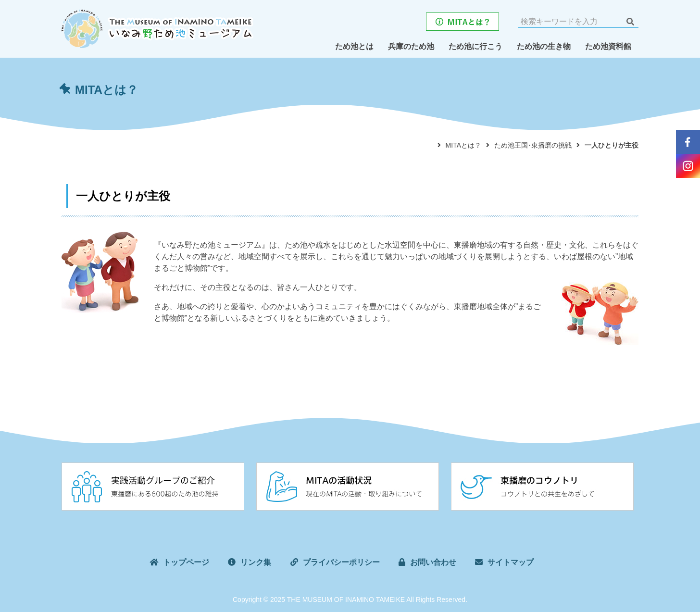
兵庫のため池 (411, 46)
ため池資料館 (608, 46)
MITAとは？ (463, 145)
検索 (630, 22)
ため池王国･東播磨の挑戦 (533, 145)
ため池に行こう (475, 46)
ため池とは (354, 46)
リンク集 (256, 562)
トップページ (186, 562)
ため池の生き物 (544, 46)
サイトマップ (511, 562)
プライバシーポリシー (341, 562)
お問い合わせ (433, 562)
